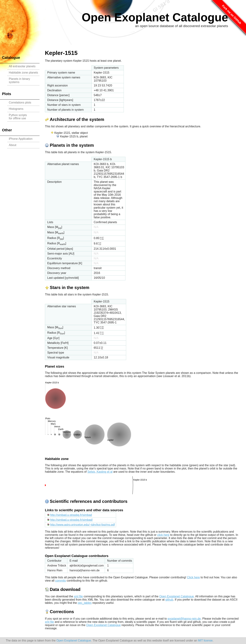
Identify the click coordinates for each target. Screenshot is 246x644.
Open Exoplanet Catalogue (155, 17)
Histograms (16, 109)
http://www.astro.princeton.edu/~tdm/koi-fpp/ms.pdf (82, 525)
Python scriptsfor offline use (18, 117)
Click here (193, 577)
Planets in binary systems (19, 80)
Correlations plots (20, 103)
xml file (78, 596)
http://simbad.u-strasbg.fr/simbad (71, 515)
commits (61, 581)
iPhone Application (21, 139)
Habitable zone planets (23, 73)
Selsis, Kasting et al (100, 472)
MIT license (205, 641)
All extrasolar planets (22, 66)
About (13, 145)
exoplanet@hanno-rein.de (184, 619)
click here (163, 535)
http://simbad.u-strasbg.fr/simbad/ (71, 520)
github (169, 600)
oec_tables (85, 603)
